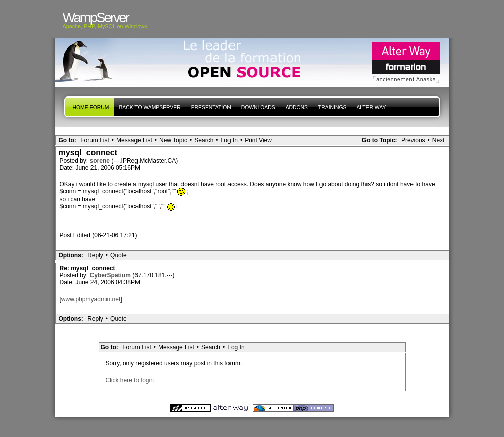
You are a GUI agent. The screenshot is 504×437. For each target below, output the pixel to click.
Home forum (91, 107)
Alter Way (371, 107)
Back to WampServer (150, 107)
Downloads (258, 107)
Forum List (95, 140)
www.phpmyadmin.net (91, 299)
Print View (258, 140)
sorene (101, 161)
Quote (119, 255)
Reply (95, 255)
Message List (134, 140)
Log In (229, 140)
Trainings (332, 107)
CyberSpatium (111, 275)
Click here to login (130, 380)
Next (439, 140)
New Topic (173, 140)
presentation (211, 107)
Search (204, 140)
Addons (297, 107)
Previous (413, 140)
